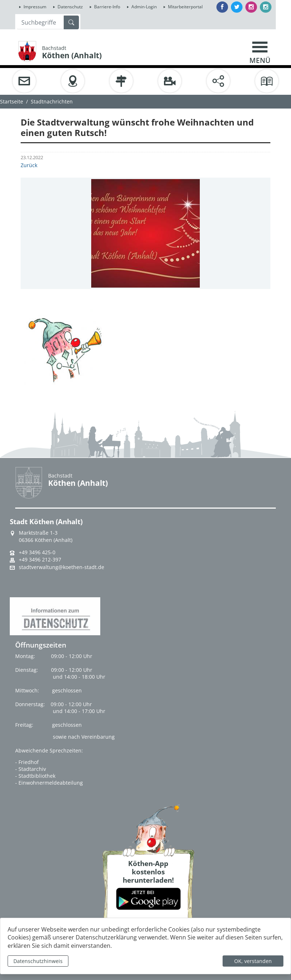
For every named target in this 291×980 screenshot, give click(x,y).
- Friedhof (27, 762)
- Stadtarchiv (31, 769)
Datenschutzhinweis (38, 961)
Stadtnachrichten (52, 101)
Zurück (29, 165)
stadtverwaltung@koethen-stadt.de (62, 567)
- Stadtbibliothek (35, 776)
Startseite (12, 101)
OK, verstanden (253, 961)
